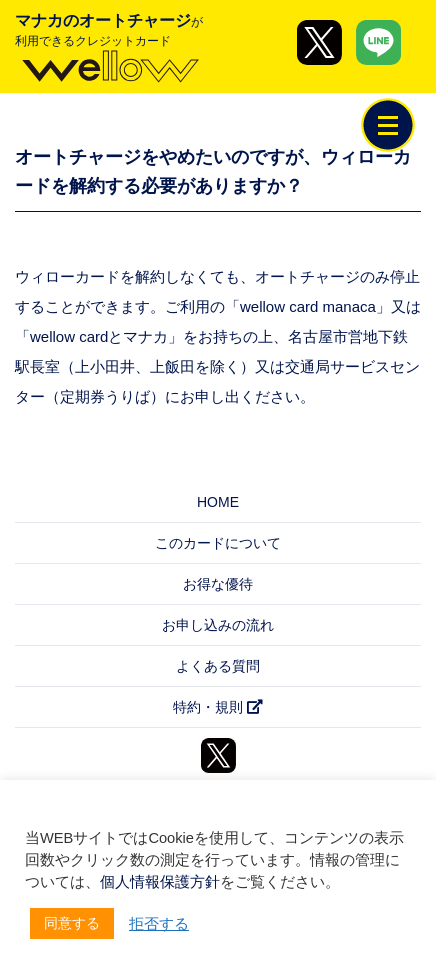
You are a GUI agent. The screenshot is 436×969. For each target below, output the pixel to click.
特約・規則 (218, 707)
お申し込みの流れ (218, 625)
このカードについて (218, 543)
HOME (218, 502)
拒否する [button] (159, 924)
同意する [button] (72, 923)
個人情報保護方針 (160, 882)
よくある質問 (218, 666)
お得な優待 (218, 584)
